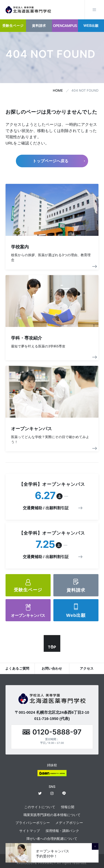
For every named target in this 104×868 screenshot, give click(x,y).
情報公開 (68, 807)
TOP (52, 647)
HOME (58, 90)
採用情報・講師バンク (62, 831)
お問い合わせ (52, 668)
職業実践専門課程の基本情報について (52, 815)
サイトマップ (30, 831)
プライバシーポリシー (33, 823)
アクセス (87, 668)
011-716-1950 (46, 719)
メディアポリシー (69, 823)
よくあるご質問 (17, 668)
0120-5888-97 (57, 732)
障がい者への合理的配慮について (52, 839)
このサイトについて (40, 807)
